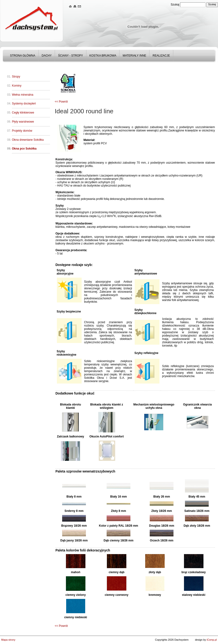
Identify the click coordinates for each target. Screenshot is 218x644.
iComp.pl (212, 640)
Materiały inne (134, 56)
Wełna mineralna (23, 95)
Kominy (17, 86)
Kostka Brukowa (103, 56)
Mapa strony (8, 640)
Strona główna (23, 56)
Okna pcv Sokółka (24, 149)
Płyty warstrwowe (23, 122)
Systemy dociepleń (24, 104)
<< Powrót (61, 102)
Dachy (47, 56)
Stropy (16, 77)
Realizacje (161, 56)
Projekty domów (22, 131)
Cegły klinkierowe (23, 113)
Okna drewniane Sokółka (28, 140)
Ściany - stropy (70, 56)
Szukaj (175, 5)
